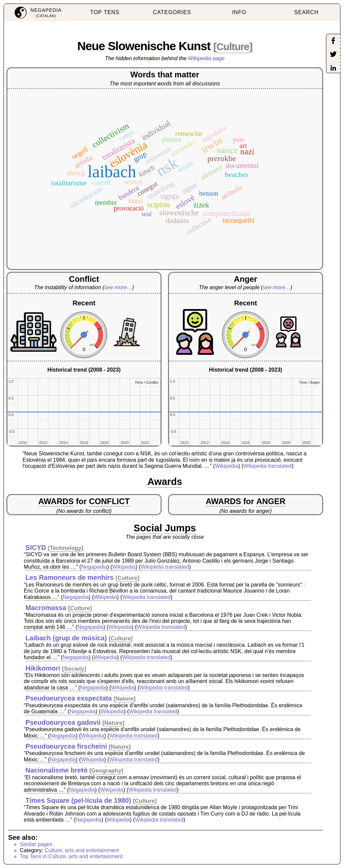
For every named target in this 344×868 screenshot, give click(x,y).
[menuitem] (38, 13)
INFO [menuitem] (239, 12)
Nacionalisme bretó (57, 770)
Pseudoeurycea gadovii (63, 722)
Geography (106, 771)
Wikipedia (227, 466)
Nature (125, 699)
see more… (118, 287)
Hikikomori (43, 668)
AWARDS (56, 501)
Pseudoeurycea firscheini (66, 746)
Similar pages (36, 844)
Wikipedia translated (267, 466)
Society (74, 669)
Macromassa (46, 608)
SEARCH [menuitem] (307, 12)
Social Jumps (165, 528)
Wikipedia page (206, 58)
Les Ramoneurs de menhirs (70, 577)
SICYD (36, 548)
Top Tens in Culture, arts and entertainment (71, 856)
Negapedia (94, 567)
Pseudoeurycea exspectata (69, 698)
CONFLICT (109, 501)
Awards (165, 482)
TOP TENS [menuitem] (105, 12)
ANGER (271, 501)
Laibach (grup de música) (66, 638)
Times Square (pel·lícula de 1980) (78, 800)
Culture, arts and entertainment (82, 850)
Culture (233, 47)
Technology (66, 548)
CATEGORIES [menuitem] (172, 12)
